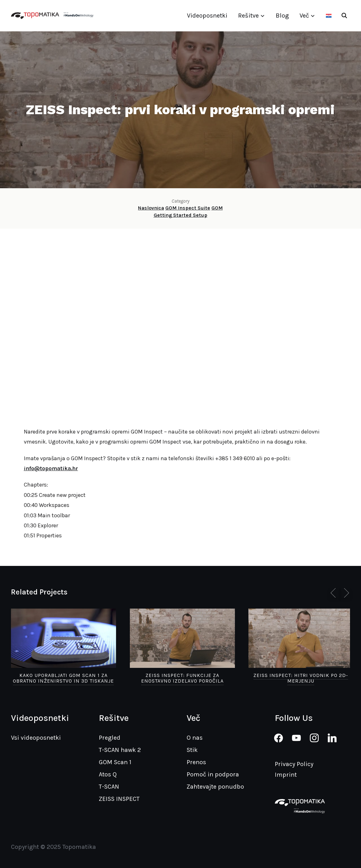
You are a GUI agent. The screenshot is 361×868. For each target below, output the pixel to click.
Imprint (286, 775)
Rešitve (248, 16)
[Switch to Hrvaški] (329, 16)
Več (304, 16)
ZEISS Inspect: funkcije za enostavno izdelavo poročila (182, 678)
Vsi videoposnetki (36, 738)
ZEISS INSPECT (119, 799)
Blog (282, 16)
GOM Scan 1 (115, 762)
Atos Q (108, 774)
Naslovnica (151, 208)
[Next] (345, 593)
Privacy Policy (294, 764)
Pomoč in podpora (213, 774)
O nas (195, 738)
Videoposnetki (207, 16)
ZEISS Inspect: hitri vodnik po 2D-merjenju (301, 678)
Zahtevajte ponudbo (215, 787)
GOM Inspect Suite (188, 208)
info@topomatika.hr (51, 468)
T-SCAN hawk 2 (120, 750)
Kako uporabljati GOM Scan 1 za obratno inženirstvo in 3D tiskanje (63, 678)
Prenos (196, 762)
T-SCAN (109, 787)
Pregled (110, 738)
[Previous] (334, 593)
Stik (192, 750)
